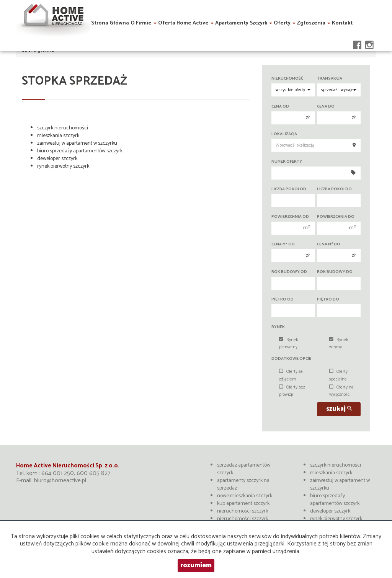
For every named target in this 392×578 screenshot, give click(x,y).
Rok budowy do (335, 272)
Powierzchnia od (290, 217)
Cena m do (329, 244)
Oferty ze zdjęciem (291, 375)
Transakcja (330, 79)
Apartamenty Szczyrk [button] (244, 22)
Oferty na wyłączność (341, 391)
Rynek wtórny (339, 344)
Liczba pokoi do (334, 189)
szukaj (339, 409)
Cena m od (283, 244)
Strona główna (110, 22)
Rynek (278, 327)
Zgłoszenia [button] (314, 22)
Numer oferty (287, 162)
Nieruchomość (287, 79)
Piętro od (283, 300)
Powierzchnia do (336, 217)
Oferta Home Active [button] (186, 22)
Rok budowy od (289, 272)
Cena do (326, 107)
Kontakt (342, 22)
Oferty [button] (285, 22)
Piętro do (328, 300)
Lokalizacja (284, 134)
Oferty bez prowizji (292, 391)
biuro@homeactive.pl (60, 481)
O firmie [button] (144, 22)
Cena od (280, 107)
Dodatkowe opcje (291, 359)
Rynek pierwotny (289, 344)
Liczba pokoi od (289, 189)
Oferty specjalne (338, 375)
